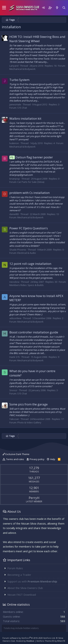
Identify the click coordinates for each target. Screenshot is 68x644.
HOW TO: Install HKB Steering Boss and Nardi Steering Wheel (37, 39)
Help (53, 459)
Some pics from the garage (28, 404)
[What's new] (57, 8)
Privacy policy (37, 459)
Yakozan (14, 419)
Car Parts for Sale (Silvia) (31, 182)
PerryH (34, 498)
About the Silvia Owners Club (25, 588)
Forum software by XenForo (29, 638)
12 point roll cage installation (30, 264)
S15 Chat (22, 108)
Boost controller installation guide (34, 332)
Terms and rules (15, 459)
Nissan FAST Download (22, 595)
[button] (4, 8)
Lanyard (14, 66)
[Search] (64, 8)
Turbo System (19, 80)
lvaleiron (14, 143)
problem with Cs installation (29, 193)
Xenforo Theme (51, 641)
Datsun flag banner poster (31, 157)
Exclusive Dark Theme (16, 454)
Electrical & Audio (27, 253)
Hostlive (30, 641)
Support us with (32, 581)
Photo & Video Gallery (29, 422)
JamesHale (15, 104)
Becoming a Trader (19, 575)
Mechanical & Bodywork (22, 69)
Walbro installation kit (25, 118)
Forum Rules (15, 568)
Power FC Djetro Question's (29, 228)
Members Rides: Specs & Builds (27, 285)
